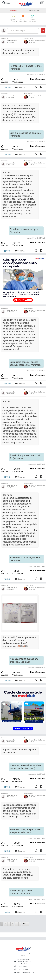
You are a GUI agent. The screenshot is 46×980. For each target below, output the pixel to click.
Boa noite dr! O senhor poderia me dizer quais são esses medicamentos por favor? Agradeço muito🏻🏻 (19, 642)
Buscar (6, 3)
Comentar (20, 88)
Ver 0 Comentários (37, 79)
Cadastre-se (13, 11)
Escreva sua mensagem (17, 31)
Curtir (7, 87)
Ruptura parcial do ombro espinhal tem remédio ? (19, 751)
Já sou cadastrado (33, 11)
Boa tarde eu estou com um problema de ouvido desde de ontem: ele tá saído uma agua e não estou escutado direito (18, 873)
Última (26, 924)
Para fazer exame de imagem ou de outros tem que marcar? (18, 52)
